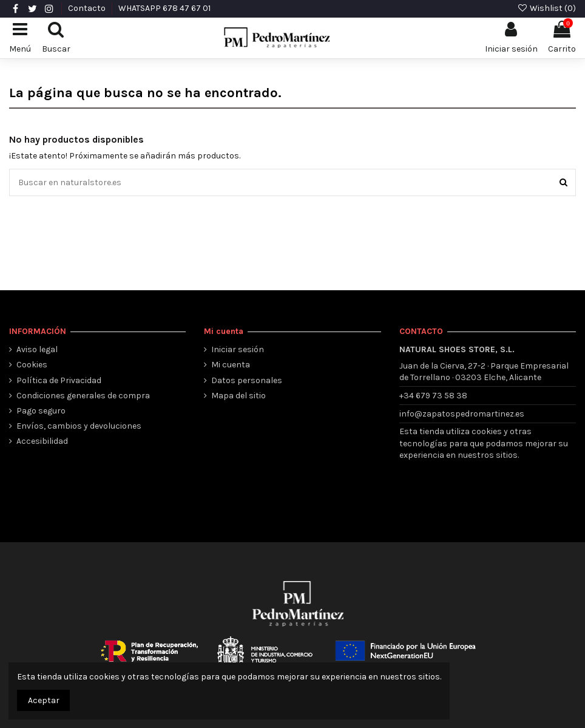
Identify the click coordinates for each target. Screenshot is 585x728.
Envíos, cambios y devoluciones (79, 426)
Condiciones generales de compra (83, 396)
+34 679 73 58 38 (433, 396)
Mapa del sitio (238, 396)
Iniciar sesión (238, 349)
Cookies (32, 365)
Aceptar (44, 700)
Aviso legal (37, 349)
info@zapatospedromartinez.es (462, 414)
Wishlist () (546, 8)
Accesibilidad (42, 441)
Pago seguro (41, 411)
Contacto (88, 8)
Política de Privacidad (59, 380)
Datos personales (247, 380)
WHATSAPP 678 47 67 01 (164, 8)
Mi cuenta (231, 365)
